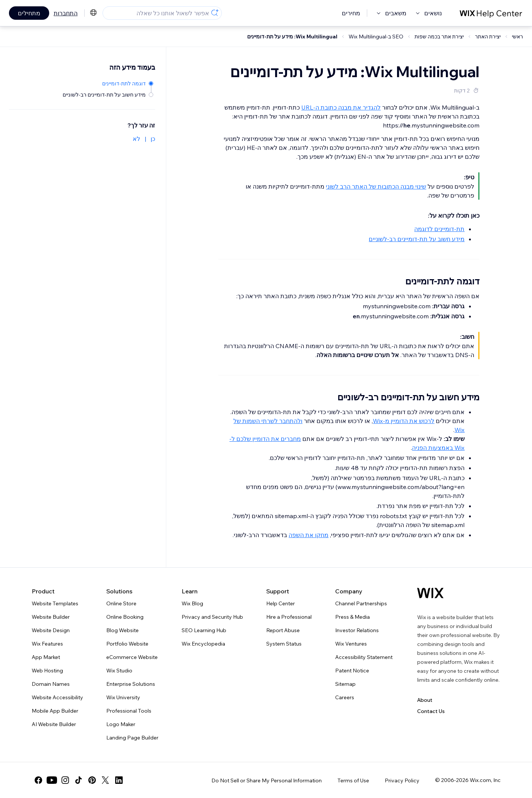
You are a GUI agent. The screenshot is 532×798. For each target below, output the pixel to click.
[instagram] (65, 780)
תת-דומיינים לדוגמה (439, 229)
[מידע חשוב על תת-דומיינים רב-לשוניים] (108, 94)
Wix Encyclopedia (203, 644)
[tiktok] (79, 780)
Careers (345, 697)
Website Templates (55, 603)
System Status (284, 644)
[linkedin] (119, 780)
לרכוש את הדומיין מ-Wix (404, 421)
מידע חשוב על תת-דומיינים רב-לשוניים (417, 239)
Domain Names (51, 684)
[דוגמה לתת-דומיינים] (108, 83)
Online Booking (125, 617)
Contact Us (431, 711)
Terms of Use (353, 780)
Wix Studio (119, 671)
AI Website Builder (54, 724)
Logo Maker (121, 724)
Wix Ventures (351, 644)
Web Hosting (47, 671)
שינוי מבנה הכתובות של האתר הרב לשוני (376, 186)
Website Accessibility (57, 697)
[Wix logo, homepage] (430, 593)
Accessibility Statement (364, 657)
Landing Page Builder (132, 738)
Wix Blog (192, 603)
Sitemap (345, 684)
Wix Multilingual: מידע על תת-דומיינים (292, 37)
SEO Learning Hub (204, 630)
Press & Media (352, 617)
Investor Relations (357, 630)
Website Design (51, 630)
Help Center (281, 603)
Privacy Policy (402, 780)
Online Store (121, 603)
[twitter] (106, 780)
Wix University (123, 697)
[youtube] (52, 780)
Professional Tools (129, 711)
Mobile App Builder (55, 711)
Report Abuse (283, 630)
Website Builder (51, 617)
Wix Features (47, 644)
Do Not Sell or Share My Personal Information (267, 780)
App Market (46, 657)
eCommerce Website (132, 657)
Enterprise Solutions (131, 684)
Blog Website (122, 630)
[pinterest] (92, 780)
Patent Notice (352, 671)
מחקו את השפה (309, 535)
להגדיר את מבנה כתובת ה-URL (341, 107)
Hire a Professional (289, 617)
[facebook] (38, 780)
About (425, 700)
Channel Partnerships (361, 603)
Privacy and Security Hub (212, 617)
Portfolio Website (127, 644)
